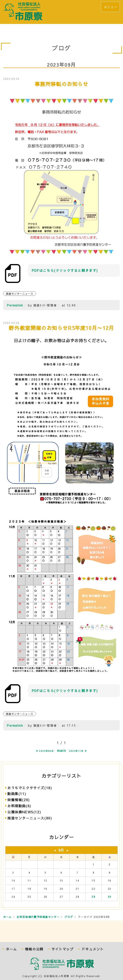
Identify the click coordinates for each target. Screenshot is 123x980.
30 (110, 897)
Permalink (15, 305)
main (61, 750)
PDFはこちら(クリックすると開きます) (65, 270)
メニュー (110, 7)
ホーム (7, 917)
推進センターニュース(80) (30, 818)
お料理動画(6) (19, 806)
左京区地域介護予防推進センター (38, 917)
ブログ (69, 917)
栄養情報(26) (19, 800)
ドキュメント (93, 949)
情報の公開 (34, 949)
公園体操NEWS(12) (24, 812)
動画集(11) (17, 794)
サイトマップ (63, 949)
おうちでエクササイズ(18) (30, 788)
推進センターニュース (20, 294)
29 (93, 897)
